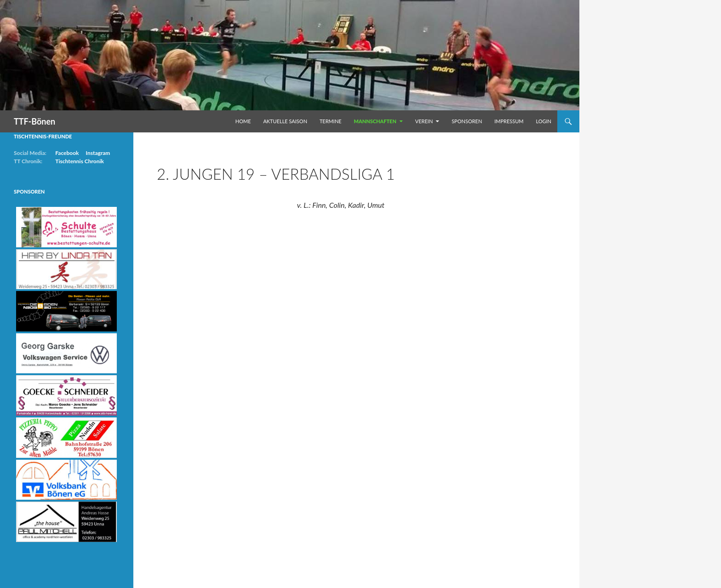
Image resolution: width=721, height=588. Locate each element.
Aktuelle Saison (285, 121)
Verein (424, 121)
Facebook (67, 153)
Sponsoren (467, 121)
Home (243, 121)
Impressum (509, 121)
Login (544, 121)
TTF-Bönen (34, 121)
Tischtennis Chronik (80, 161)
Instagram (98, 153)
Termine (331, 121)
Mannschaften (375, 121)
